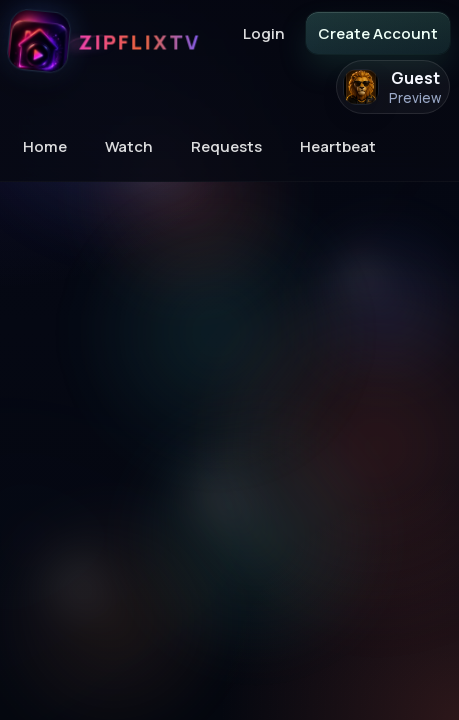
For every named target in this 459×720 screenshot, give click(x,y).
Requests (226, 146)
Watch (129, 146)
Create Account (378, 33)
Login (264, 33)
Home (45, 146)
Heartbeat (338, 146)
